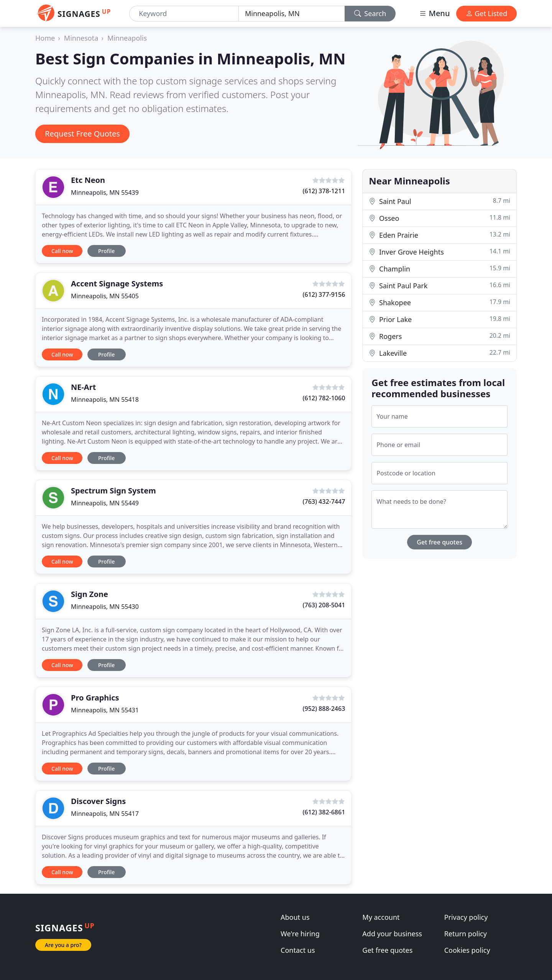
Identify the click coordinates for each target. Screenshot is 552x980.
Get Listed (486, 13)
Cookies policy (467, 950)
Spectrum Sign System (113, 491)
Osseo (439, 218)
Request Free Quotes (82, 134)
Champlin (439, 269)
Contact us (298, 950)
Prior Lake (439, 319)
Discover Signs (98, 801)
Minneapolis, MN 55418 (105, 400)
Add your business (392, 934)
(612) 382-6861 (324, 812)
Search (370, 13)
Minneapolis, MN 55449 (105, 503)
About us (295, 917)
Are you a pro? (63, 945)
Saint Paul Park (439, 285)
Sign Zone (90, 594)
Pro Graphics (95, 698)
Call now (62, 251)
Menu (434, 13)
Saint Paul (439, 201)
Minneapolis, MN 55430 (105, 607)
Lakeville (439, 353)
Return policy (466, 934)
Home (45, 38)
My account (381, 917)
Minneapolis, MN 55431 (105, 710)
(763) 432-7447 (324, 502)
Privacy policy (466, 917)
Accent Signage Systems (117, 284)
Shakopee (439, 302)
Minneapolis (127, 38)
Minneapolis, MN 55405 (105, 296)
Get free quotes (439, 542)
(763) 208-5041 (324, 605)
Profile (106, 251)
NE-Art (83, 387)
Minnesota (81, 38)
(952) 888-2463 (324, 709)
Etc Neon (88, 180)
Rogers (439, 336)
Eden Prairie (439, 235)
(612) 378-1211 (324, 191)
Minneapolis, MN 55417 (105, 814)
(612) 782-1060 (324, 398)
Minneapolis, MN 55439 (105, 192)
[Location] (292, 14)
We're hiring (300, 934)
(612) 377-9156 (324, 294)
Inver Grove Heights (439, 252)
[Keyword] (184, 14)
